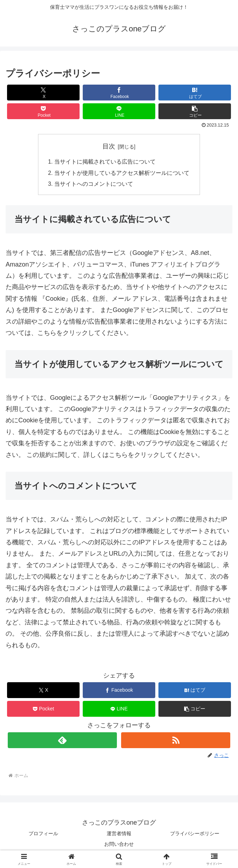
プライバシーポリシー (195, 835)
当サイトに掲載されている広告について (105, 162)
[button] (195, 111)
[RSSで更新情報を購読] (176, 741)
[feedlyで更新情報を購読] (62, 741)
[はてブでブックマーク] (195, 93)
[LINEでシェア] (119, 111)
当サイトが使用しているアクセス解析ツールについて (122, 173)
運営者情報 (119, 835)
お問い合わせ (119, 845)
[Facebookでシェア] (119, 93)
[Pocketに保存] (43, 111)
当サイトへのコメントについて (94, 185)
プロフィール (43, 835)
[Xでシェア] (43, 93)
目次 (109, 146)
